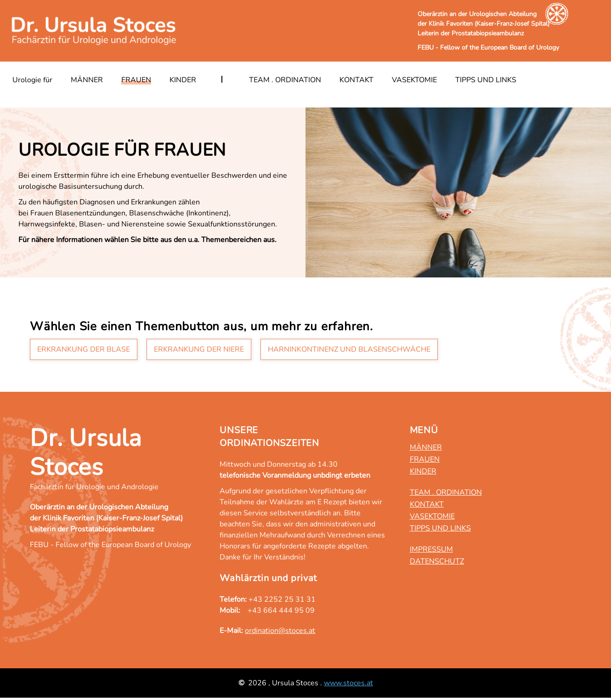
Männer (87, 80)
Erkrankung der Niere (199, 350)
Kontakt (356, 80)
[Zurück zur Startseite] (95, 31)
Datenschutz (437, 561)
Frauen (136, 80)
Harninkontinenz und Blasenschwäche (349, 350)
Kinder (183, 80)
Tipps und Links (486, 80)
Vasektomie (414, 80)
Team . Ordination (285, 80)
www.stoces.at (348, 683)
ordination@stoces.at (280, 631)
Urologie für (32, 80)
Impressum (431, 549)
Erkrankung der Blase (84, 350)
